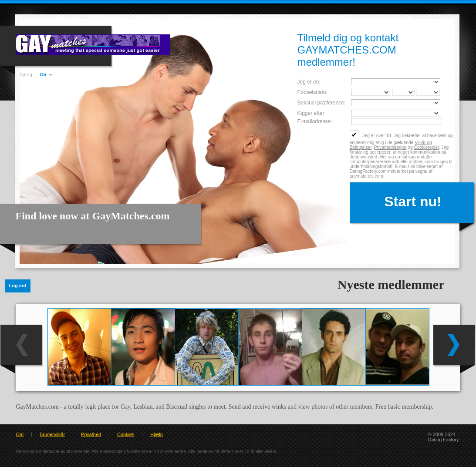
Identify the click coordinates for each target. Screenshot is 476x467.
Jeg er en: (309, 82)
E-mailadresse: (315, 121)
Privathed (91, 434)
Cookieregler (426, 147)
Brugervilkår (52, 434)
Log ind (18, 286)
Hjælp (156, 434)
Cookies (126, 434)
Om (20, 434)
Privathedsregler (390, 147)
